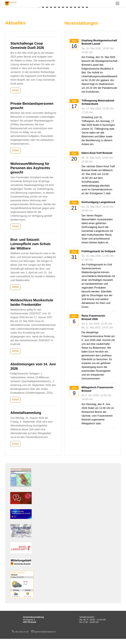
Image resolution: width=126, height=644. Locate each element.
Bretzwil (14, 575)
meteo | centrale (18, 572)
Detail (15, 90)
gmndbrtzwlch (45, 632)
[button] (117, 3)
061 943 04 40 (23, 632)
